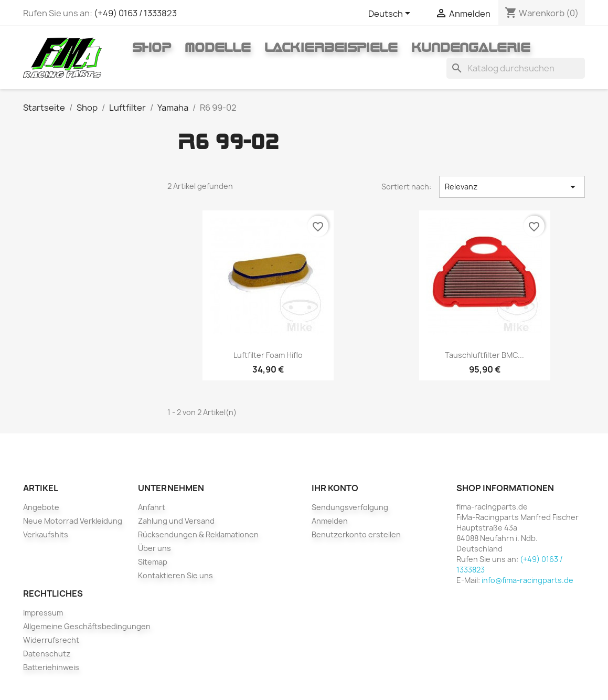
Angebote (41, 507)
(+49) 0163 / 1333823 (135, 13)
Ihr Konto (335, 488)
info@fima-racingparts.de (527, 580)
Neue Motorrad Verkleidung (73, 521)
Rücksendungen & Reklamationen (198, 534)
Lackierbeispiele (331, 47)
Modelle (218, 47)
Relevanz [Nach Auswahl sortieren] (512, 187)
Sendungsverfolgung (350, 507)
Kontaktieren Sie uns (175, 575)
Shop (152, 47)
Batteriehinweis (51, 667)
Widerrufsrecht (51, 640)
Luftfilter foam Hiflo (268, 355)
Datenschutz (47, 654)
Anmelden (330, 521)
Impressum (43, 613)
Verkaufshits (46, 534)
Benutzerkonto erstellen (356, 534)
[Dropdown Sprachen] (391, 14)
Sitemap (153, 562)
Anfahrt (152, 507)
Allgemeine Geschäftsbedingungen (87, 626)
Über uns (154, 548)
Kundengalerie (471, 47)
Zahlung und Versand (176, 521)
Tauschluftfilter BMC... (484, 355)
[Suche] (516, 68)
